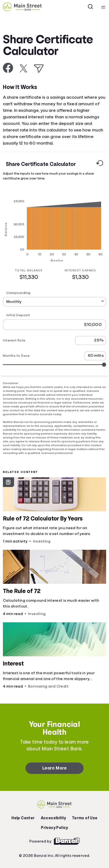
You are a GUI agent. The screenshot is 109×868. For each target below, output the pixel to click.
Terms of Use (85, 818)
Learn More (54, 768)
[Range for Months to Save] (54, 364)
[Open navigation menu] (103, 7)
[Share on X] (23, 68)
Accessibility (53, 818)
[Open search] (91, 7)
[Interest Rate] (91, 340)
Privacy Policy (54, 828)
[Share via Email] (39, 69)
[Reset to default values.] (99, 164)
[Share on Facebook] (8, 68)
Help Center (23, 818)
